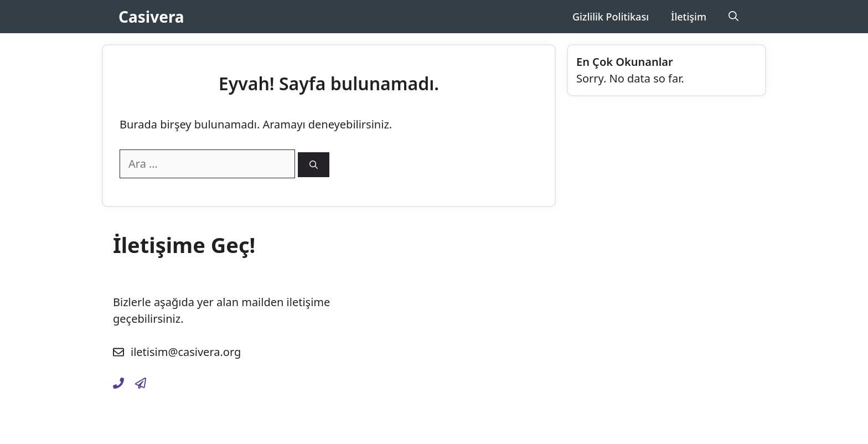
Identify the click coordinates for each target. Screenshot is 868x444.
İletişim (689, 17)
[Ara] (314, 165)
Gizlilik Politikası (611, 17)
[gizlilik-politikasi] (141, 383)
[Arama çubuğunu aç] (733, 17)
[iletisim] (118, 383)
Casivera (151, 17)
